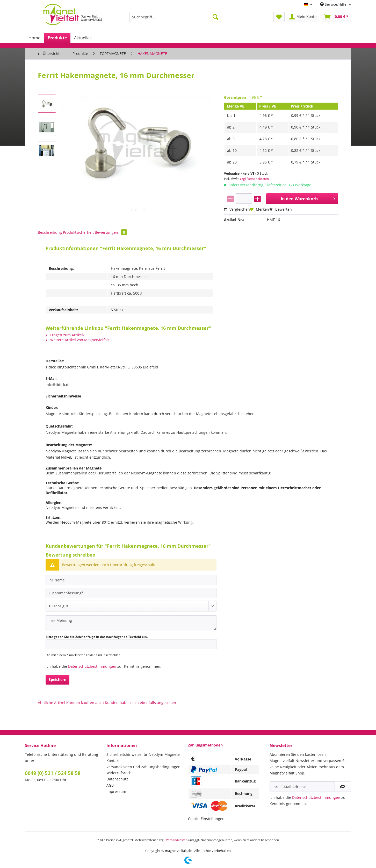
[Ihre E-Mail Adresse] (302, 787)
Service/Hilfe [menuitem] (334, 4)
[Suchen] (215, 17)
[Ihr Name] (131, 580)
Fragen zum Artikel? (65, 335)
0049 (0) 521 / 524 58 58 (53, 773)
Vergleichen (237, 209)
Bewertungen (111, 232)
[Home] (34, 38)
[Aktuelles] (83, 38)
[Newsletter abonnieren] (343, 787)
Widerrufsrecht (120, 773)
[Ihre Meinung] (131, 623)
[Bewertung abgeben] (131, 606)
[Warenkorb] (336, 17)
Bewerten (280, 209)
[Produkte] (57, 38)
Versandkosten (177, 840)
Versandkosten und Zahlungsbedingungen (143, 767)
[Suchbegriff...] (175, 17)
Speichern (57, 680)
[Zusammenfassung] (131, 593)
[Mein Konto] (303, 17)
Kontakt (113, 761)
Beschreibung (50, 232)
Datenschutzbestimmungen (92, 666)
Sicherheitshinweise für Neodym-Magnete (143, 754)
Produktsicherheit (78, 232)
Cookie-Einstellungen (206, 819)
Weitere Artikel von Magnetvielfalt (77, 340)
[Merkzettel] (279, 17)
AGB (110, 785)
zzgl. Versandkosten (254, 179)
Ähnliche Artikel (52, 703)
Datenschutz (117, 779)
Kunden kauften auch (85, 703)
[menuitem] (175, 19)
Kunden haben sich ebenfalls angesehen (140, 703)
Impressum (116, 791)
